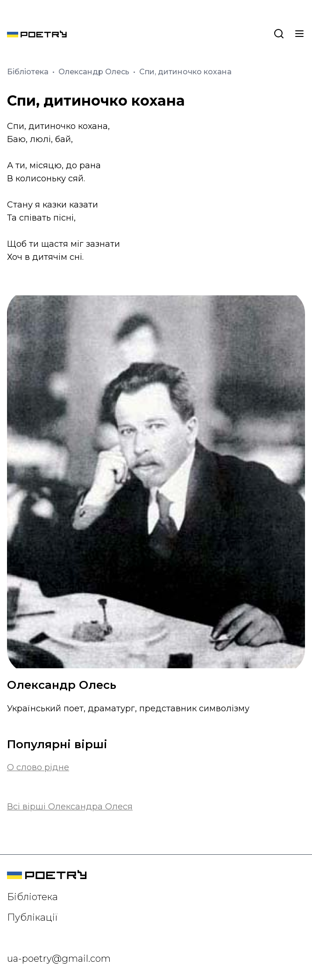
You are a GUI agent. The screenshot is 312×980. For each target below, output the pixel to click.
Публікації (32, 917)
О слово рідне (38, 767)
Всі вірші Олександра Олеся (70, 807)
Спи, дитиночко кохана (185, 72)
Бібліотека (29, 72)
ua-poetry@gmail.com (59, 959)
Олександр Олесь (95, 72)
